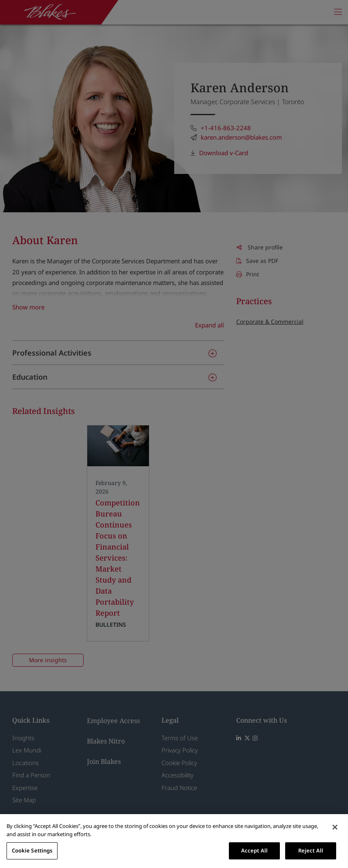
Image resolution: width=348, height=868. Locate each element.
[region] (174, 841)
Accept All (254, 850)
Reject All (311, 850)
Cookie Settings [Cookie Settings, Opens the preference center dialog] (32, 850)
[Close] (335, 827)
